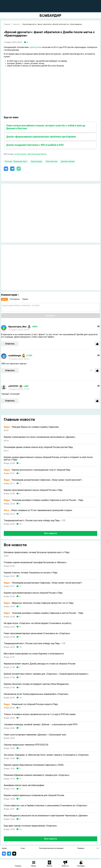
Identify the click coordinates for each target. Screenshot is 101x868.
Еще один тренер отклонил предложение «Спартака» (30, 826)
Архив (4, 848)
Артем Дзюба (36, 47)
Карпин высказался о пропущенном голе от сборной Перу (37, 470)
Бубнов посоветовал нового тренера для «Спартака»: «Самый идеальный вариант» (46, 674)
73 (20, 524)
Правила (81, 848)
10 (20, 698)
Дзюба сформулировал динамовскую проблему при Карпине (41, 137)
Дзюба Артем (68, 161)
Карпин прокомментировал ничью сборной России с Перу (33, 490)
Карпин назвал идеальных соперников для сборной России (34, 795)
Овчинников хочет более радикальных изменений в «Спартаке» (36, 694)
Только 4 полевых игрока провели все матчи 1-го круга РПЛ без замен (40, 714)
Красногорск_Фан (17, 327)
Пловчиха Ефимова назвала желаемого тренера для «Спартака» (37, 775)
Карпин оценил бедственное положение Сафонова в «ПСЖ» (34, 765)
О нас (23, 848)
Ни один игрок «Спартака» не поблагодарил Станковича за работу (38, 623)
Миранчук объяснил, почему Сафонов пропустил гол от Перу (39, 603)
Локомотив (51, 161)
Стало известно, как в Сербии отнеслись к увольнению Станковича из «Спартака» (46, 806)
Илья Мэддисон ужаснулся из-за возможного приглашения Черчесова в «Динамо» (46, 816)
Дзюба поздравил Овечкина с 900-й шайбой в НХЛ (35, 145)
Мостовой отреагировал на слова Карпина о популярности (34, 654)
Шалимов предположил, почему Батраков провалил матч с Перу (37, 552)
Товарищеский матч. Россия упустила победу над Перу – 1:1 (35, 521)
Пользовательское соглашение (51, 848)
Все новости (51, 533)
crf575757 (13, 386)
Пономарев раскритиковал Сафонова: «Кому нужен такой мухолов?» (43, 480)
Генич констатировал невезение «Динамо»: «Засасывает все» (35, 735)
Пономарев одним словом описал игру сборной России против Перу (38, 447)
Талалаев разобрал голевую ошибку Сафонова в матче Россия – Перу (44, 500)
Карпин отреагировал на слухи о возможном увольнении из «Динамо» (40, 437)
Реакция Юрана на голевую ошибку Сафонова (31, 427)
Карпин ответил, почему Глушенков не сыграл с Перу (31, 573)
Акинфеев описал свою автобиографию (24, 785)
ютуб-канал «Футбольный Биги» (31, 154)
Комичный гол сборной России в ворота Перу (31, 704)
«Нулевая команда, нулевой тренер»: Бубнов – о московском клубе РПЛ (41, 725)
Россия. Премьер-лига (16, 161)
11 (20, 484)
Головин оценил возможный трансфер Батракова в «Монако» (35, 562)
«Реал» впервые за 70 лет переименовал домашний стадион (38, 510)
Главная (7, 24)
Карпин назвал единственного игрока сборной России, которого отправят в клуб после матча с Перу (48, 458)
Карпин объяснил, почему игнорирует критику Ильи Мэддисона (36, 684)
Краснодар (36, 161)
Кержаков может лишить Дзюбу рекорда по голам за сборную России (40, 664)
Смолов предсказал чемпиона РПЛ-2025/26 (26, 745)
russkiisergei (15, 356)
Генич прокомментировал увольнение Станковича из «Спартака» (37, 633)
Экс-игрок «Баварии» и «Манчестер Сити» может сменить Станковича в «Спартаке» (46, 755)
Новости (16, 24)
